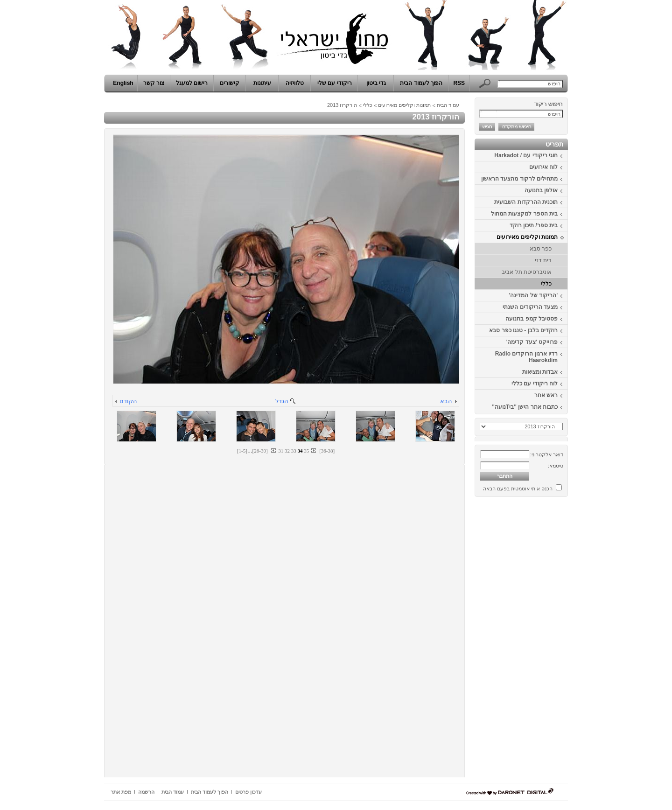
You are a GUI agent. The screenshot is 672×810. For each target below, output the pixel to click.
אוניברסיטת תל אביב (527, 272)
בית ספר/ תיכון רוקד (534, 225)
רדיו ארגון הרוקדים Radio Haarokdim (526, 357)
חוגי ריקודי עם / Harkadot (526, 155)
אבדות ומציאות (540, 372)
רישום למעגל (192, 83)
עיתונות (262, 83)
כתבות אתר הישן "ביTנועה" (525, 407)
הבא (446, 401)
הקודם (128, 401)
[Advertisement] (540, 641)
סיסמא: (556, 466)
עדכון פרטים (248, 792)
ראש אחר (546, 395)
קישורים (230, 83)
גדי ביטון (376, 83)
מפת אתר (121, 792)
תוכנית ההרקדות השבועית (526, 202)
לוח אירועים (543, 167)
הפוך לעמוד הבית (421, 83)
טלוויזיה (295, 83)
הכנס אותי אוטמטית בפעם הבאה (518, 489)
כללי (546, 284)
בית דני (543, 260)
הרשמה (146, 792)
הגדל (282, 401)
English (123, 83)
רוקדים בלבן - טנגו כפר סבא (523, 330)
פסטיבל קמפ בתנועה (532, 319)
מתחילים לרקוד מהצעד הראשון (519, 179)
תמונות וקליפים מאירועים (527, 237)
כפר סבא (541, 249)
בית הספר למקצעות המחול (524, 214)
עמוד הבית (448, 105)
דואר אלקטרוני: (547, 454)
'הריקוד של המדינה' (533, 295)
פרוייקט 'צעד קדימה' (532, 342)
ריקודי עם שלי (335, 83)
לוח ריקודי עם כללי (535, 384)
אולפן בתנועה (541, 190)
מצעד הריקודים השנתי (530, 307)
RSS (459, 83)
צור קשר (154, 83)
